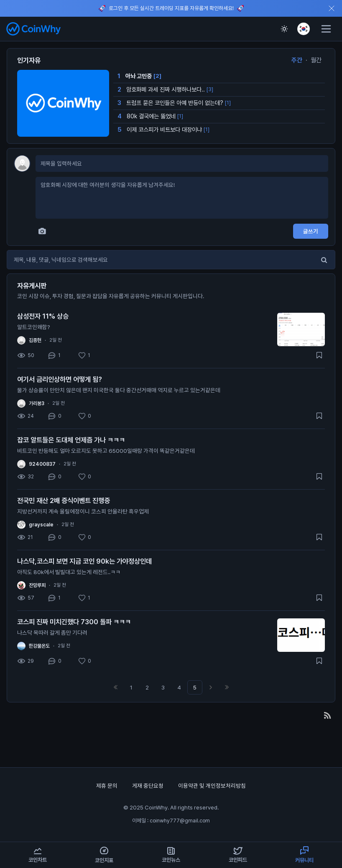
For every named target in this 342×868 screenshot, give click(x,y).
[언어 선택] (304, 29)
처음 (115, 687)
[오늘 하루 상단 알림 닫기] (332, 8)
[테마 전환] (284, 29)
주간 (297, 60)
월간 (316, 60)
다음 (211, 687)
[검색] (324, 260)
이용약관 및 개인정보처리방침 (212, 786)
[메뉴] (326, 29)
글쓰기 (311, 231)
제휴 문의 (107, 786)
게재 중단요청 (148, 786)
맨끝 (227, 687)
